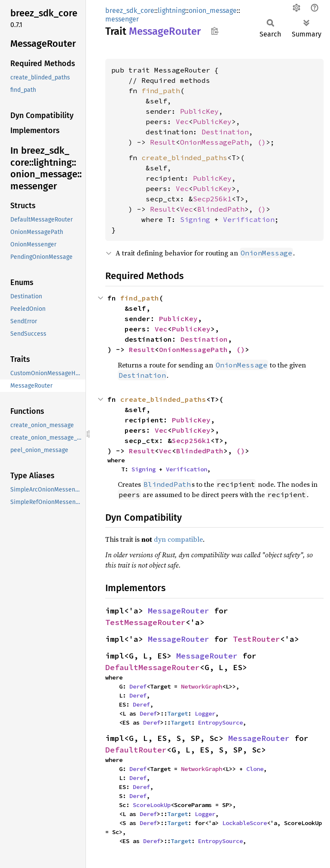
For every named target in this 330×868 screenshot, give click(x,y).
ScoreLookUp (152, 805)
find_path (161, 91)
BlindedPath (221, 209)
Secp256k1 (212, 199)
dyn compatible (178, 539)
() (262, 142)
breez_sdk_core (130, 11)
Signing (195, 219)
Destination (225, 132)
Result (163, 142)
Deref (138, 686)
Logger (205, 713)
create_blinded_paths (184, 158)
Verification (249, 219)
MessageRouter (179, 611)
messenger (122, 19)
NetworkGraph (202, 686)
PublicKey (199, 111)
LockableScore (244, 823)
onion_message (213, 11)
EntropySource (220, 722)
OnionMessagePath (214, 142)
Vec (182, 121)
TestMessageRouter (145, 622)
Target (177, 713)
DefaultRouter (136, 750)
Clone (255, 769)
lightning (171, 11)
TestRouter (257, 639)
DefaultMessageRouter (153, 667)
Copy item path (215, 31)
